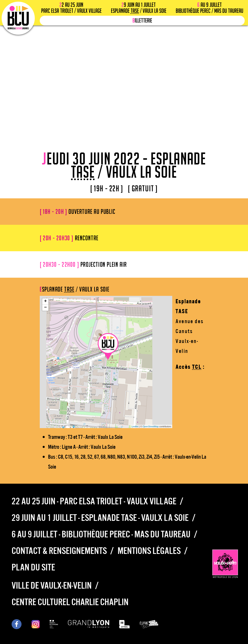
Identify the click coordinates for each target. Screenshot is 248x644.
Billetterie (142, 20)
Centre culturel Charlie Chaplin (70, 601)
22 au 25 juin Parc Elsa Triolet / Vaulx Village (71, 8)
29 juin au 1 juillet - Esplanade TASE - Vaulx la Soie (100, 517)
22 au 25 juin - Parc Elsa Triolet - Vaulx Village (94, 500)
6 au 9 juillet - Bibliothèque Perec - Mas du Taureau (101, 533)
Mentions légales (149, 550)
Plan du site (33, 566)
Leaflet (135, 426)
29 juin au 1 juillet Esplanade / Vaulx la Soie (139, 8)
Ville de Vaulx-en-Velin (52, 584)
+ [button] (45, 301)
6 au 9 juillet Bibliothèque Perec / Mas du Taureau (209, 8)
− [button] (45, 308)
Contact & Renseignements (59, 550)
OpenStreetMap (151, 426)
